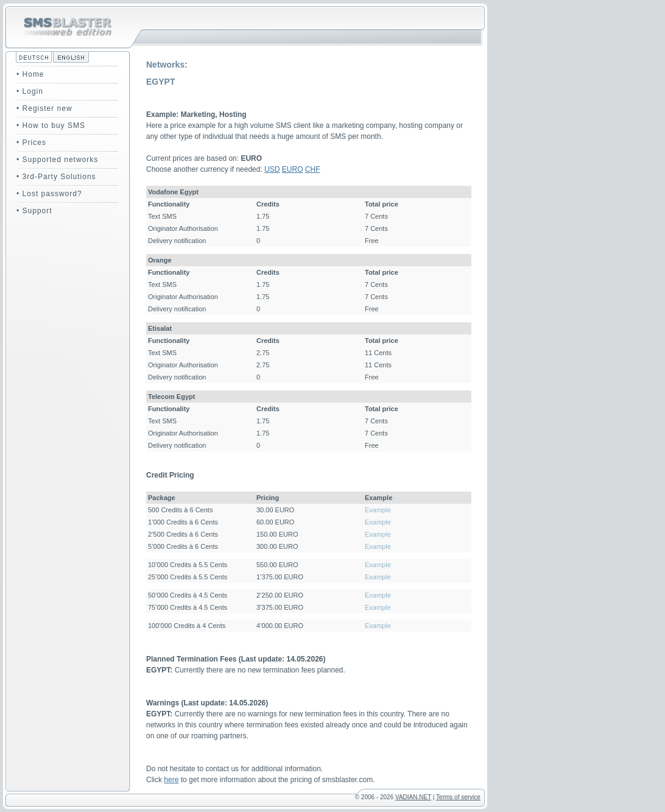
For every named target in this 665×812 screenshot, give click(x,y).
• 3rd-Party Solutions (56, 177)
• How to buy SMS (51, 125)
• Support (34, 211)
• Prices (31, 143)
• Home (30, 74)
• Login (30, 91)
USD (272, 169)
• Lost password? (49, 194)
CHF (313, 169)
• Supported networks (57, 160)
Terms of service (458, 797)
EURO (293, 169)
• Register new (44, 108)
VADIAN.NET (413, 797)
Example (378, 510)
